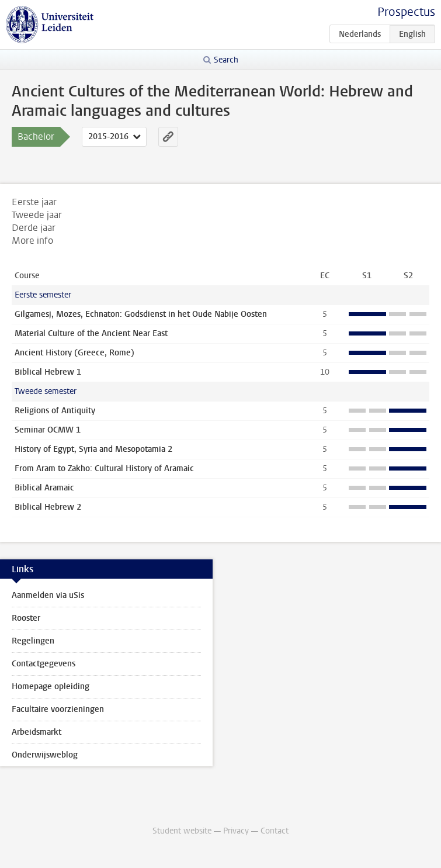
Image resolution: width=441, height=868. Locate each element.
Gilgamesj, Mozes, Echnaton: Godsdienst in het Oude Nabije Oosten (141, 314)
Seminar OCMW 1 (48, 430)
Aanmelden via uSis (48, 595)
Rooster (26, 618)
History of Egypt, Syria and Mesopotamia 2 (93, 449)
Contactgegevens (44, 664)
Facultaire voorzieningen (58, 709)
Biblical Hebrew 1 (48, 372)
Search (226, 60)
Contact (275, 831)
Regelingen (33, 641)
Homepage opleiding (51, 687)
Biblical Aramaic (44, 488)
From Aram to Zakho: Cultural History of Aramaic (104, 468)
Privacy (236, 831)
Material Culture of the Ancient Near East (91, 333)
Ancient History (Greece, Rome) (74, 353)
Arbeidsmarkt (37, 732)
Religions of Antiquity (55, 411)
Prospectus (406, 12)
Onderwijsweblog (45, 755)
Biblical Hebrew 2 (48, 507)
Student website (182, 831)
